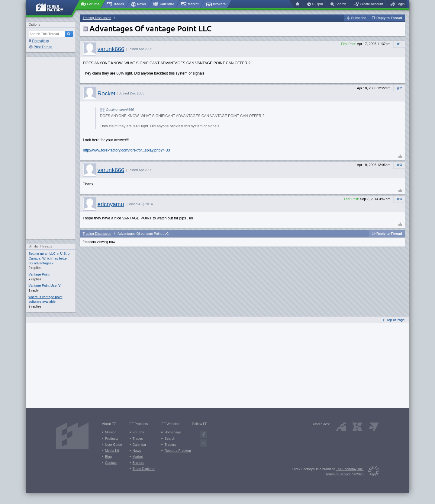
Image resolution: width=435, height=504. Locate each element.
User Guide (114, 445)
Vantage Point (39, 274)
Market (138, 457)
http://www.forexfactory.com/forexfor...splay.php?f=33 (127, 150)
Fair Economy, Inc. (350, 469)
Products (112, 439)
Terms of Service (338, 474)
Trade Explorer (144, 469)
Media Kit (112, 451)
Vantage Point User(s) (45, 285)
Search (170, 439)
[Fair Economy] (371, 472)
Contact (111, 463)
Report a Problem (178, 451)
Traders (170, 445)
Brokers (139, 463)
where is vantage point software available (46, 299)
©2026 (358, 474)
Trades (138, 439)
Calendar (139, 445)
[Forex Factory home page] (53, 8)
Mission (111, 432)
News (137, 451)
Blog (108, 457)
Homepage (173, 432)
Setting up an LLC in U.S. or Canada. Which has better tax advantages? (50, 258)
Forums (138, 432)
